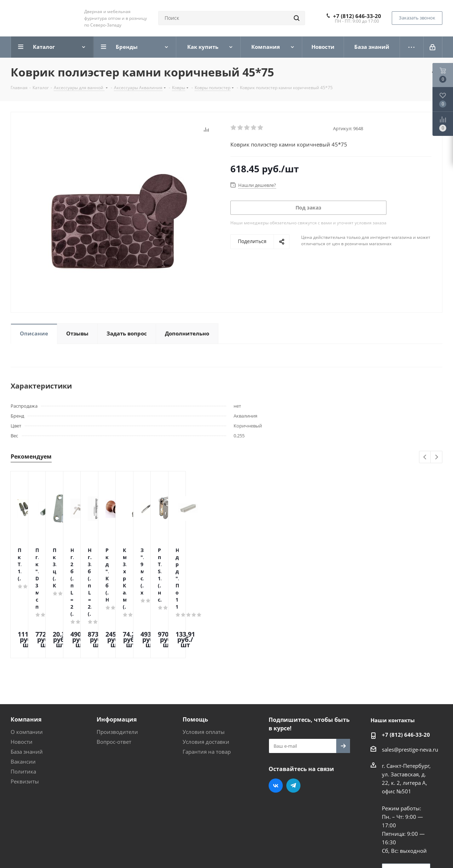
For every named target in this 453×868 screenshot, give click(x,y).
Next (437, 457)
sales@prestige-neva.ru (410, 689)
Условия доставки (206, 682)
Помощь (195, 659)
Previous (425, 457)
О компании (27, 672)
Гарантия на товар (207, 691)
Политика (23, 711)
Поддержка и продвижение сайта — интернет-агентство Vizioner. (95, 850)
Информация (117, 659)
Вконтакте (276, 725)
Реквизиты (25, 721)
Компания (26, 659)
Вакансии (23, 701)
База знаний (27, 691)
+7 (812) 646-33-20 (357, 16)
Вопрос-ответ (114, 682)
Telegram (293, 725)
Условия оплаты (204, 672)
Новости (22, 682)
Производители (117, 672)
